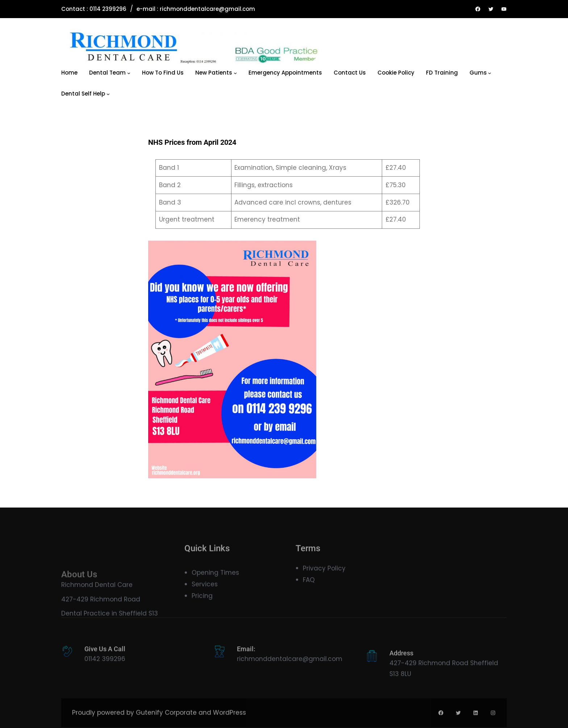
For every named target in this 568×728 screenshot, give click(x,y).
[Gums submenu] (490, 73)
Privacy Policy (324, 574)
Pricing (202, 605)
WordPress (229, 719)
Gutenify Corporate (166, 719)
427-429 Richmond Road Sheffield (444, 672)
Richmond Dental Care (97, 602)
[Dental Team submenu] (129, 73)
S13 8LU (400, 682)
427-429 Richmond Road (101, 616)
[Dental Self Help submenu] (108, 94)
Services (205, 593)
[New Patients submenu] (235, 73)
